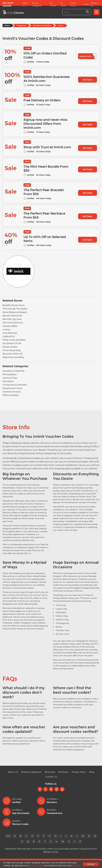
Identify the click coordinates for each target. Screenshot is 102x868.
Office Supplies (11, 395)
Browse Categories (37, 4)
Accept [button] (91, 864)
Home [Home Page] (7, 25)
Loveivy (7, 330)
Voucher (7, 6)
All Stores (63, 4)
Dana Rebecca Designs (15, 312)
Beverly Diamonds (12, 316)
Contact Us (94, 4)
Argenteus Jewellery (13, 357)
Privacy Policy (74, 4)
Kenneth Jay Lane (12, 319)
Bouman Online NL (13, 354)
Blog (86, 4)
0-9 (8, 836)
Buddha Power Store (14, 305)
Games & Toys (10, 378)
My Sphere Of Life (12, 343)
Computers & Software (15, 385)
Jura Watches (10, 333)
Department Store (12, 388)
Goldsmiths (9, 336)
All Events (53, 4)
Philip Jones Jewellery (14, 340)
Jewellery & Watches (42, 25)
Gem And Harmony (13, 323)
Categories (21, 25)
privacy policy (36, 865)
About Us (25, 4)
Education (8, 381)
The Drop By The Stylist (15, 309)
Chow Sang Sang (12, 350)
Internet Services (12, 392)
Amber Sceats (10, 347)
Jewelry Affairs (10, 326)
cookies (76, 865)
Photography (10, 374)
